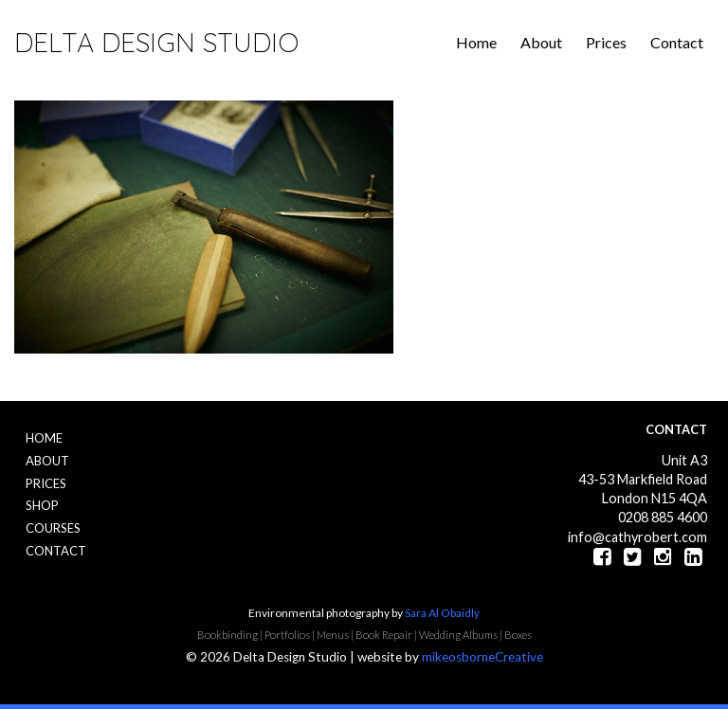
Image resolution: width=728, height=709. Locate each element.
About (541, 42)
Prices (606, 42)
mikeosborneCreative (482, 657)
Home (476, 42)
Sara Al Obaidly (442, 613)
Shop (42, 505)
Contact (677, 42)
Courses (53, 528)
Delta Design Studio (156, 42)
